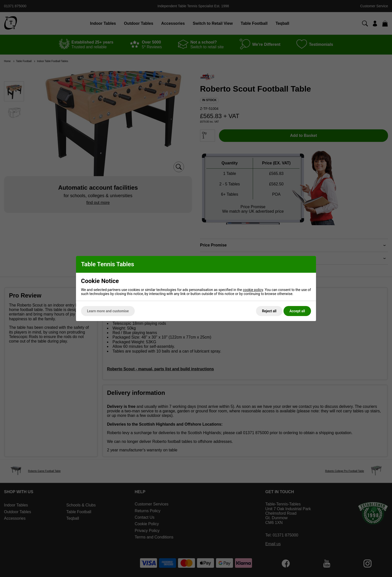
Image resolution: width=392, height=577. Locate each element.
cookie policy (253, 290)
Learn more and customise (108, 311)
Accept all (297, 311)
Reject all (269, 311)
